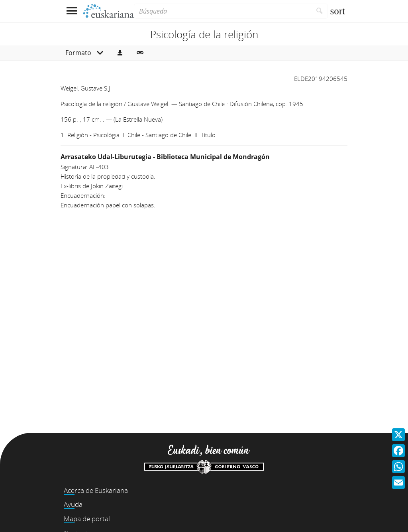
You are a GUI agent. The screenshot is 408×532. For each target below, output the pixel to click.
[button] (120, 53)
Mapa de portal (87, 519)
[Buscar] (320, 11)
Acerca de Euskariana (96, 490)
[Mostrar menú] (72, 11)
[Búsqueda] (223, 11)
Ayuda (73, 504)
